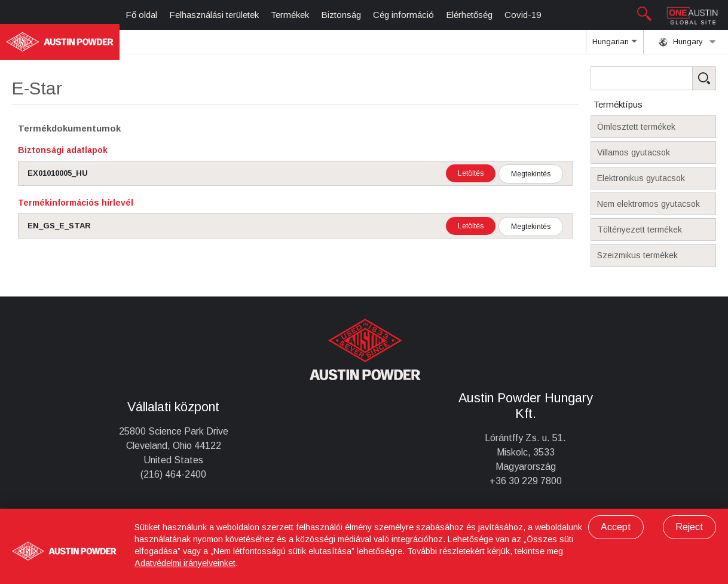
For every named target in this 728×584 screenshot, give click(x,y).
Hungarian (614, 45)
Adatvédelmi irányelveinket (185, 563)
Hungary (687, 42)
